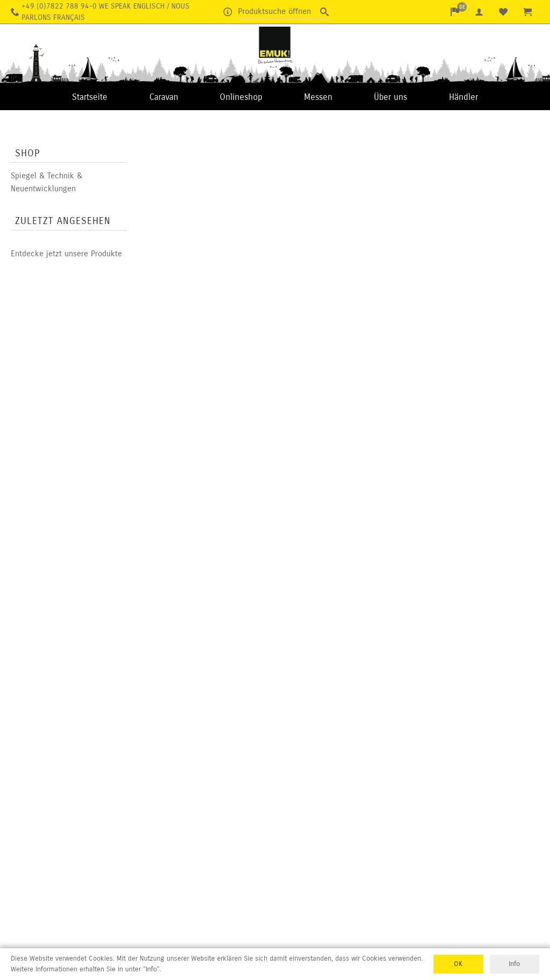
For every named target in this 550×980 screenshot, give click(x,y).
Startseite (90, 97)
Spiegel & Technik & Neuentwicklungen (46, 182)
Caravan (164, 97)
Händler (464, 97)
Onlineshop (241, 97)
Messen (318, 97)
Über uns (390, 97)
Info (514, 964)
